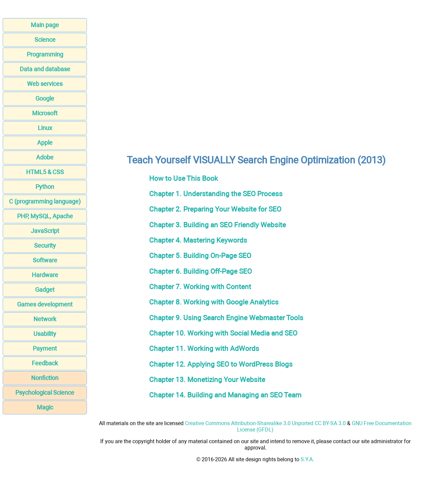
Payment (45, 348)
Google (45, 98)
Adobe (45, 157)
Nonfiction (45, 378)
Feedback (45, 363)
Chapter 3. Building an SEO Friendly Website (218, 225)
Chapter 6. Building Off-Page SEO (200, 271)
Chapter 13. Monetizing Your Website (207, 380)
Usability (45, 334)
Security (45, 245)
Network (45, 319)
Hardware (45, 275)
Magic (45, 407)
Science (45, 40)
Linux (45, 128)
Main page (45, 25)
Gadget (45, 290)
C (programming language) (45, 201)
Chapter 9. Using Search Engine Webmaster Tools (226, 318)
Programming (45, 54)
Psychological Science (45, 393)
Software (45, 260)
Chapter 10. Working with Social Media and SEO (223, 333)
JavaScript (45, 231)
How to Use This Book (184, 178)
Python (45, 187)
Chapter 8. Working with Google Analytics (214, 302)
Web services (45, 84)
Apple (45, 143)
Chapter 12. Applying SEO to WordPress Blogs (221, 364)
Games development (45, 304)
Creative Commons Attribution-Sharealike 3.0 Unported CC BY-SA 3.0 (265, 423)
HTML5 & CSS (45, 172)
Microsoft (45, 113)
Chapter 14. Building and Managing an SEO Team (225, 395)
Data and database (45, 69)
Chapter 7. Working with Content (200, 287)
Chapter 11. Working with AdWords (204, 348)
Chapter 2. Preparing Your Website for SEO (215, 209)
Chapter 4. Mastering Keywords (198, 240)
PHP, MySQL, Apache (45, 216)
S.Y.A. (307, 459)
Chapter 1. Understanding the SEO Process (216, 194)
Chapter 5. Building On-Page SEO (200, 256)
